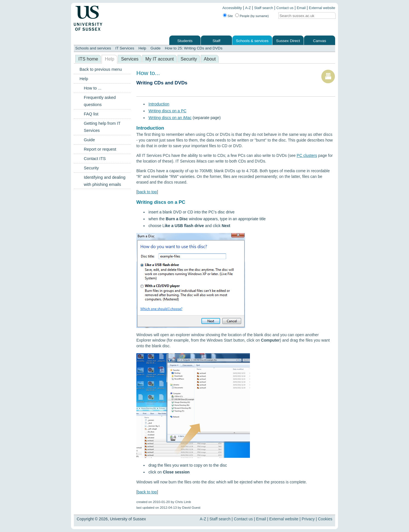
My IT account (160, 59)
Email (301, 8)
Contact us (285, 8)
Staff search (264, 8)
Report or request (100, 149)
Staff (216, 41)
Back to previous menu (101, 69)
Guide (156, 48)
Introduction (159, 104)
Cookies (325, 519)
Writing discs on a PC (168, 111)
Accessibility (232, 8)
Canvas (320, 41)
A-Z (248, 8)
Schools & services (252, 41)
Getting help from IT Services (102, 127)
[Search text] (302, 16)
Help (142, 48)
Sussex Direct (288, 41)
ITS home (88, 59)
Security (189, 59)
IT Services (125, 48)
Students (185, 41)
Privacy (308, 519)
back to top (147, 192)
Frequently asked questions (100, 101)
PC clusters (307, 155)
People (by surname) (254, 16)
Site (230, 16)
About (210, 59)
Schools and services (93, 48)
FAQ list (91, 114)
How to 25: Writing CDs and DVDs (194, 48)
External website (322, 8)
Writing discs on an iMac (170, 118)
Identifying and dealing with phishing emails (105, 181)
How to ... (93, 88)
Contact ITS (95, 159)
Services (130, 59)
